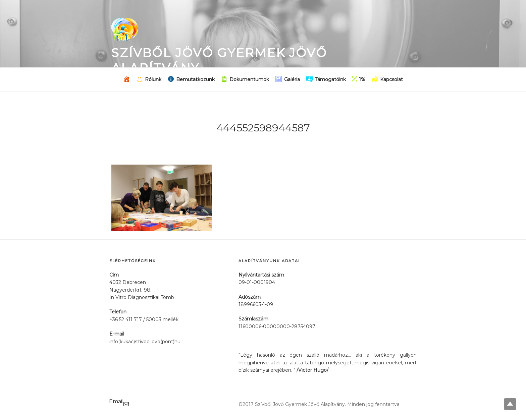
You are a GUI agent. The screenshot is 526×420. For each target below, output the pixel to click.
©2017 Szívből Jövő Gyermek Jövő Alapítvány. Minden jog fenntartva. (320, 404)
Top (510, 404)
